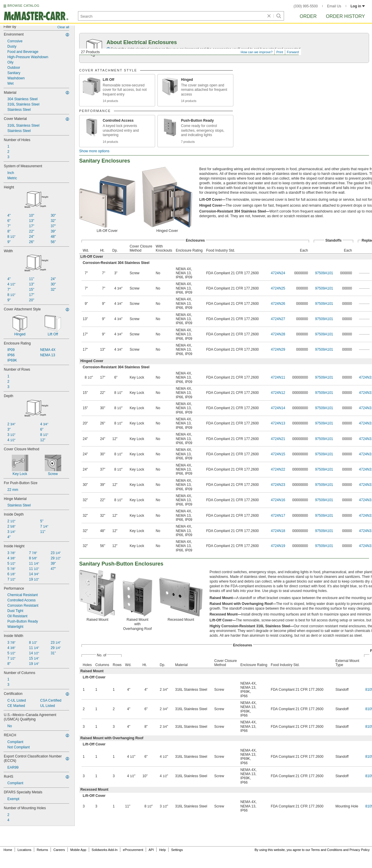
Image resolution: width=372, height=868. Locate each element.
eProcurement (133, 850)
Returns (43, 850)
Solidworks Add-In (104, 850)
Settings (177, 850)
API (151, 850)
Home (8, 850)
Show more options (94, 151)
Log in (358, 6)
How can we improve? (257, 52)
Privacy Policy (360, 850)
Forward (293, 52)
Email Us (334, 6)
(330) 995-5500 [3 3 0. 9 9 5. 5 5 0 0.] (306, 6)
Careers (59, 850)
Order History (345, 16)
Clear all (63, 27)
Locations (25, 850)
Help (163, 850)
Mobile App (78, 850)
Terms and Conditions (327, 850)
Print (280, 52)
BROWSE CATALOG (23, 6)
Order (308, 16)
